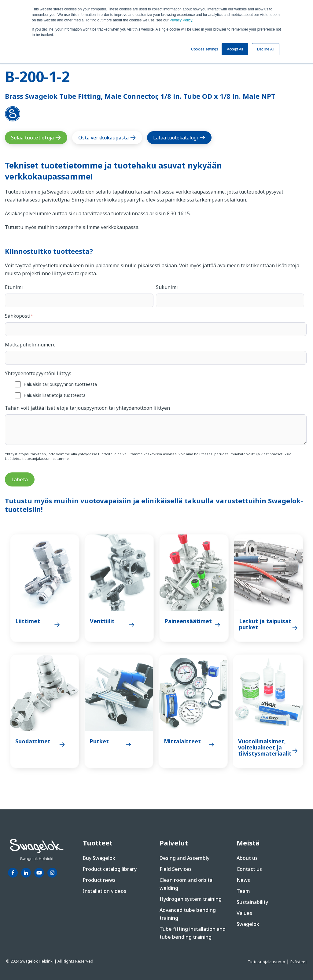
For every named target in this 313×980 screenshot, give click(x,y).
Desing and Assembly (184, 858)
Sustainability (252, 902)
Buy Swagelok (99, 858)
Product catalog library (110, 869)
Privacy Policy (181, 20)
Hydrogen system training (191, 899)
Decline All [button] (266, 49)
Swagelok (248, 924)
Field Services (176, 869)
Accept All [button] (235, 49)
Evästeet (299, 962)
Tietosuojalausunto (267, 962)
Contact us (249, 869)
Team (243, 891)
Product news (99, 880)
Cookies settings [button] (204, 49)
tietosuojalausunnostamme (46, 459)
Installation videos (105, 891)
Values (244, 913)
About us (247, 858)
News (243, 880)
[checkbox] (156, 389)
